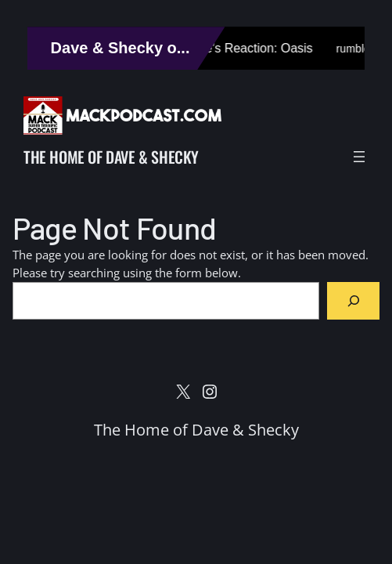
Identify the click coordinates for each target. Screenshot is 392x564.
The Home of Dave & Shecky (111, 157)
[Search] (353, 300)
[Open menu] (359, 157)
